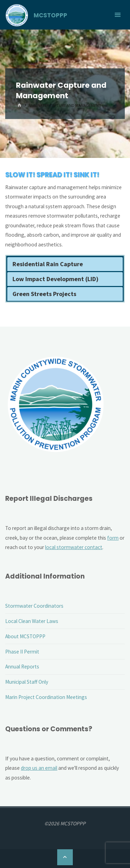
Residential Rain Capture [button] (48, 264)
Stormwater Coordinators (34, 606)
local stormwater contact (74, 547)
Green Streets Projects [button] (44, 294)
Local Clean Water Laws (32, 621)
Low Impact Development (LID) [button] (55, 279)
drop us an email (39, 768)
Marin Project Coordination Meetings (46, 697)
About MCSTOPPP (25, 636)
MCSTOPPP (50, 15)
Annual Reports (22, 667)
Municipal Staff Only (27, 682)
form (113, 538)
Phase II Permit (22, 652)
